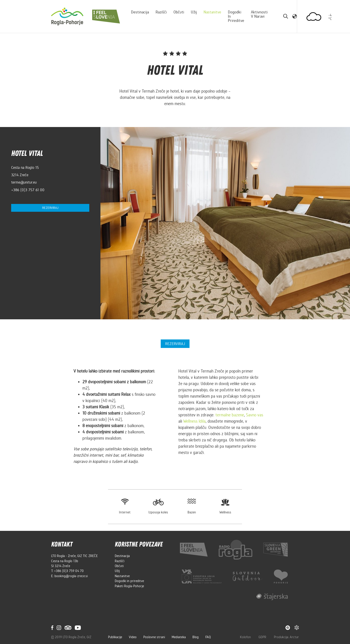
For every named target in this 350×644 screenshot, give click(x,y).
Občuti (179, 12)
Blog (196, 637)
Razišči (161, 12)
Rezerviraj (50, 208)
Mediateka (179, 637)
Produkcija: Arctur (286, 637)
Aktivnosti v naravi (259, 14)
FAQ (208, 637)
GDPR (263, 637)
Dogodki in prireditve (236, 16)
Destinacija (140, 12)
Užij (194, 12)
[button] (295, 16)
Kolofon (246, 637)
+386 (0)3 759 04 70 (69, 571)
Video (133, 637)
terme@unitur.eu (24, 182)
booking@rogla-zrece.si (71, 576)
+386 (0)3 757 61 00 (28, 190)
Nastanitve (212, 12)
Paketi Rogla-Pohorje (129, 586)
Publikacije (115, 637)
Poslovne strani (154, 637)
